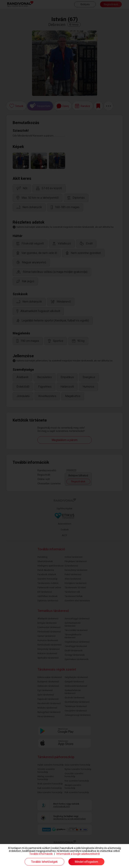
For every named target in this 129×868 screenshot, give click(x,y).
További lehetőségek (44, 862)
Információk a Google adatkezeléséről (78, 854)
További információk (41, 854)
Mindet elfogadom (86, 862)
